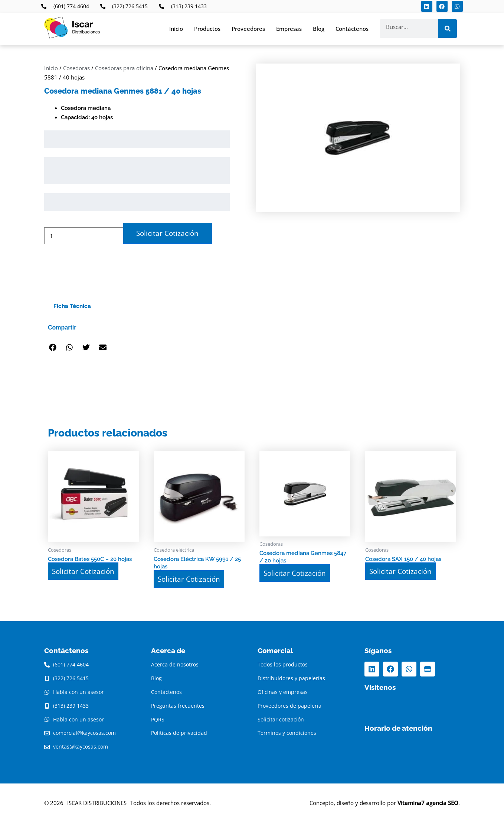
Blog (319, 29)
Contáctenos (352, 29)
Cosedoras (76, 68)
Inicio (176, 29)
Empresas (289, 29)
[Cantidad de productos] (84, 235)
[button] (53, 347)
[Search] (448, 29)
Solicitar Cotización (166, 233)
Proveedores (248, 29)
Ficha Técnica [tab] (72, 306)
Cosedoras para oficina (124, 68)
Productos (207, 29)
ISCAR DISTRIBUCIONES (97, 801)
